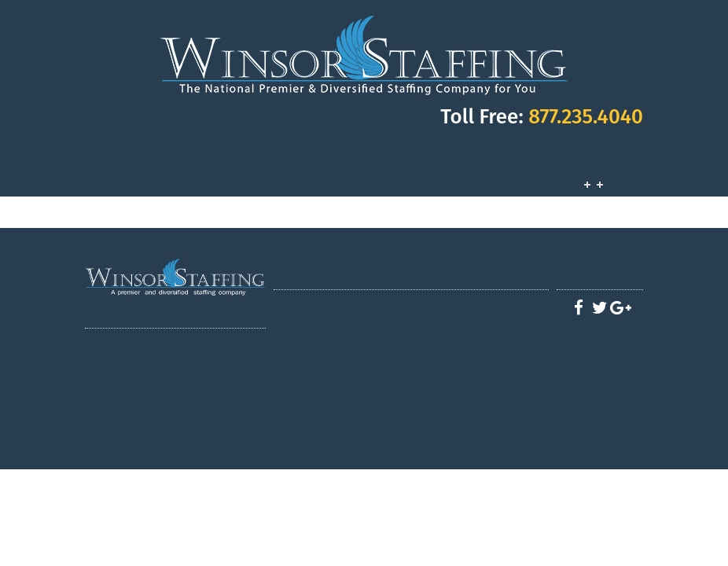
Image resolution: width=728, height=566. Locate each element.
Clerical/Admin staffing (350, 400)
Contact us (480, 416)
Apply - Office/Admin (488, 384)
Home (342, 306)
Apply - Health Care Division (488, 337)
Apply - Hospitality (488, 353)
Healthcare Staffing (350, 353)
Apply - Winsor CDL (488, 322)
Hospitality (350, 384)
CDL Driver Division (350, 337)
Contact (637, 171)
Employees (624, 171)
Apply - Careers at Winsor (488, 400)
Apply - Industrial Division (488, 369)
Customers (612, 171)
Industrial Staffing (350, 369)
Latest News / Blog (342, 416)
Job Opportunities (599, 171)
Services (586, 171)
